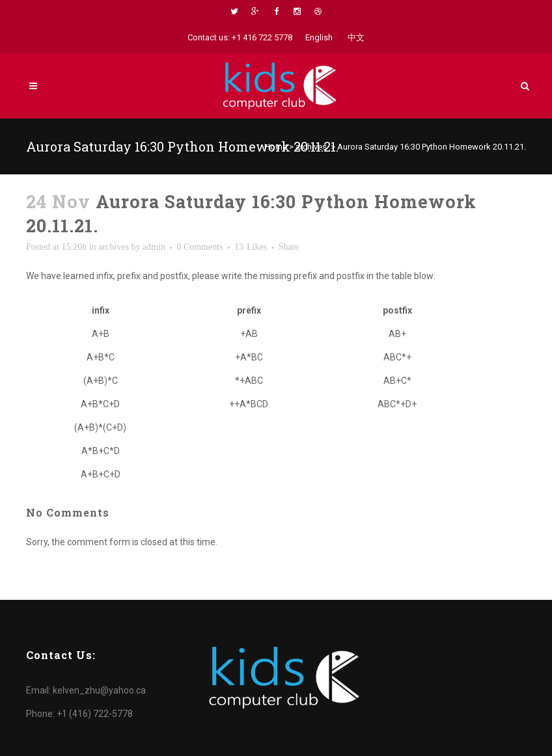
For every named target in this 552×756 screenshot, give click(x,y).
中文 (356, 37)
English (319, 37)
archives (311, 147)
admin (154, 247)
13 (251, 247)
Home (276, 147)
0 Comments (200, 247)
